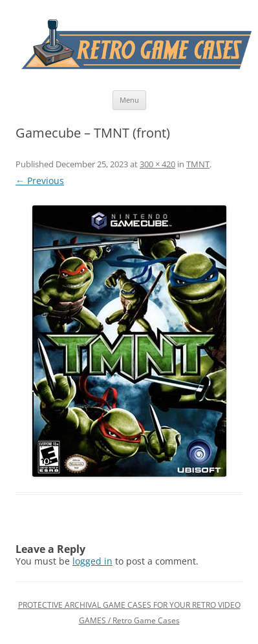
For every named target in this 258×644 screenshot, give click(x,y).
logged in (92, 561)
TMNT (198, 164)
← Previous (40, 181)
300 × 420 (157, 164)
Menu (129, 100)
